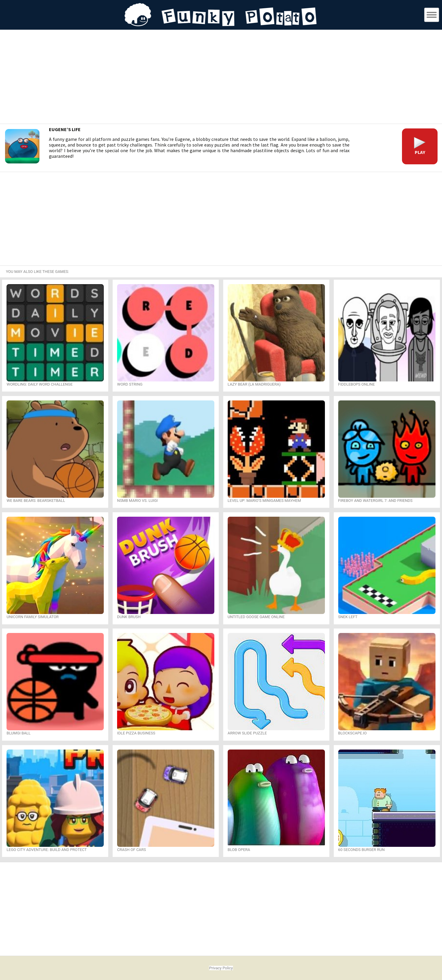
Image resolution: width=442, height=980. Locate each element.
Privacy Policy (221, 968)
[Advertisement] (221, 78)
